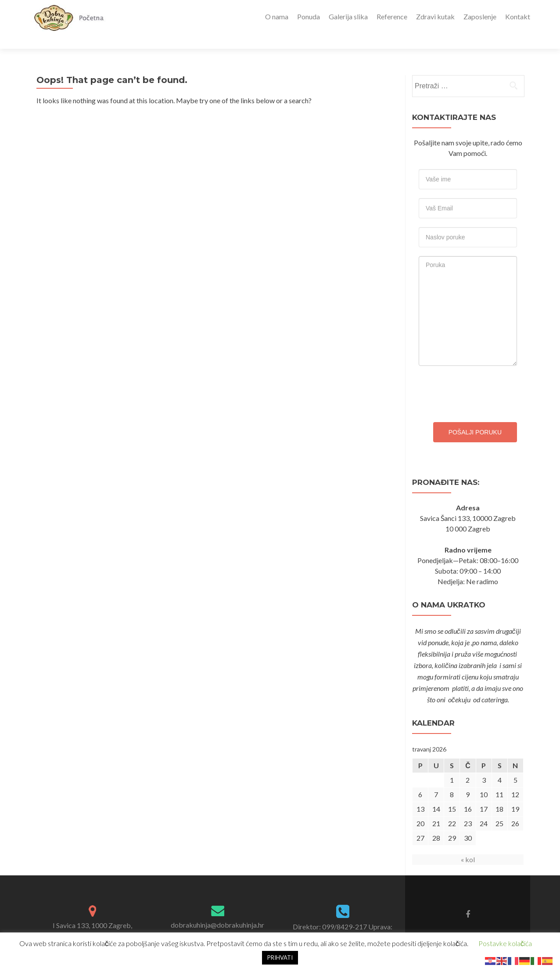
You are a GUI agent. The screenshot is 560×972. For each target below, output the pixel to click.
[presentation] (485, 376)
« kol (468, 844)
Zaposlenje (480, 16)
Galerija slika (348, 16)
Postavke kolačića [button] (505, 943)
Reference (392, 16)
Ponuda (309, 16)
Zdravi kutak (435, 16)
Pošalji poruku (475, 417)
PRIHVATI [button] (280, 958)
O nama (277, 16)
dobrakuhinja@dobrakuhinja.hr (217, 909)
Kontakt (518, 16)
